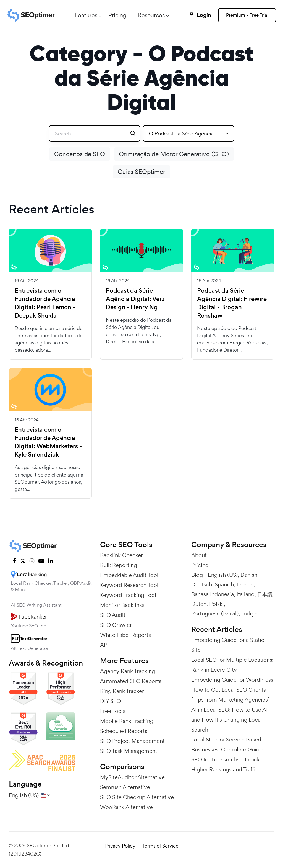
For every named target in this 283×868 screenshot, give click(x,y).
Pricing (117, 15)
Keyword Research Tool (129, 585)
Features (86, 15)
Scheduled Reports (124, 731)
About (199, 555)
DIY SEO (111, 701)
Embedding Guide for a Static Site (228, 645)
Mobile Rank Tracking (127, 721)
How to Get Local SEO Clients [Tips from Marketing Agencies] (230, 695)
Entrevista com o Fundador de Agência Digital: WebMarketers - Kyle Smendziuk (48, 442)
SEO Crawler (116, 625)
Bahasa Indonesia (213, 594)
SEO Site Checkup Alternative (137, 797)
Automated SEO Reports (131, 681)
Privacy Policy (120, 846)
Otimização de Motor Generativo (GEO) (174, 154)
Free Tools (113, 711)
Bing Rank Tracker (122, 691)
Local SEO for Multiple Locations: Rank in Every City (232, 665)
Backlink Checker (121, 555)
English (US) (223, 575)
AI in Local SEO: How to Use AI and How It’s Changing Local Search (229, 720)
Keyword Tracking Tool (128, 595)
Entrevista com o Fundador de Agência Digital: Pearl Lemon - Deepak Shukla (45, 303)
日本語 (265, 594)
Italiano (246, 594)
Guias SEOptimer (141, 172)
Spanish (224, 584)
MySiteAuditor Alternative (132, 777)
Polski (217, 604)
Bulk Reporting (119, 565)
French (245, 584)
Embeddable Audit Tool (129, 575)
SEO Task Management (129, 751)
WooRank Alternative (126, 807)
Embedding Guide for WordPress (232, 680)
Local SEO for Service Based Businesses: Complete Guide (227, 745)
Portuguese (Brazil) (215, 614)
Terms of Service (160, 846)
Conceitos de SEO (80, 154)
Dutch (199, 604)
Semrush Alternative (125, 787)
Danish (249, 575)
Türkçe (249, 614)
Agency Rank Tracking (128, 671)
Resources (151, 15)
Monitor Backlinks (122, 605)
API (104, 645)
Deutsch (202, 584)
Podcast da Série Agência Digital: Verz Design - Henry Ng (135, 299)
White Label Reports (125, 635)
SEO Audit (113, 615)
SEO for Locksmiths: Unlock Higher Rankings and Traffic (226, 764)
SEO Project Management (132, 741)
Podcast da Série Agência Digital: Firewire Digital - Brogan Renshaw (232, 303)
